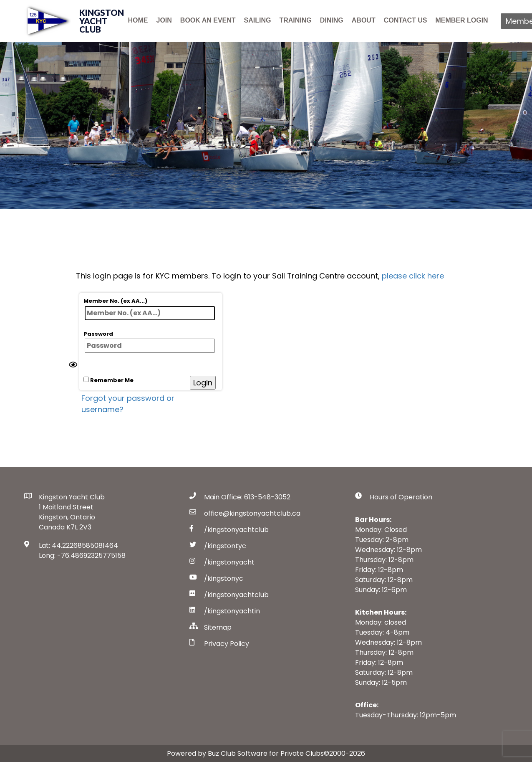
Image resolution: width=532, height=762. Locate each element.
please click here (413, 276)
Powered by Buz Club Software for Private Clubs (245, 753)
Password (149, 342)
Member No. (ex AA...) (149, 309)
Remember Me (108, 380)
